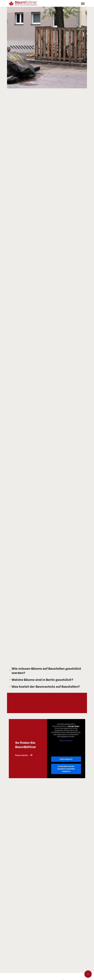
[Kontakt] (88, 974)
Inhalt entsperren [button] (66, 723)
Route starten (24, 719)
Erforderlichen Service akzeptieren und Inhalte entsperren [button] (66, 732)
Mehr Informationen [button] (66, 704)
